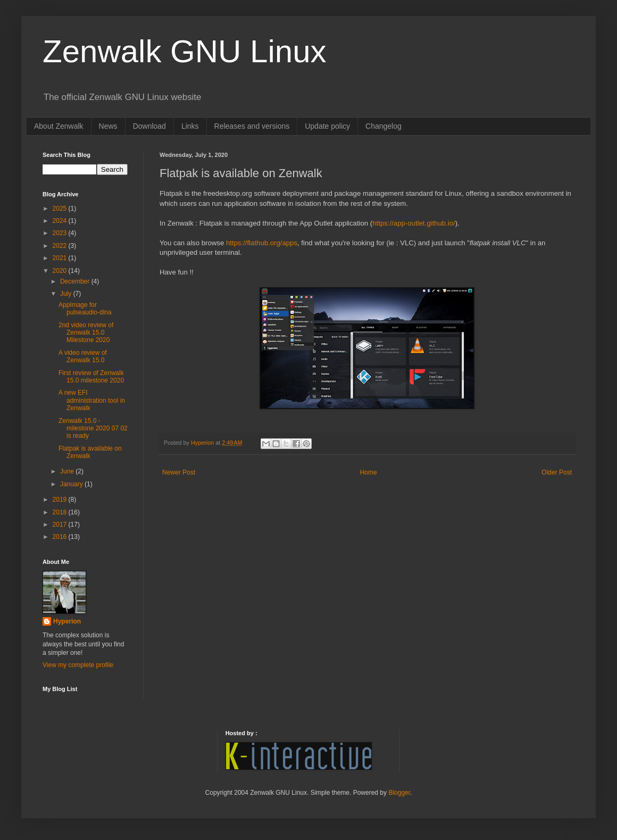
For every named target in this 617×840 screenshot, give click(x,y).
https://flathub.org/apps (262, 243)
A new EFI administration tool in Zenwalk (92, 400)
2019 (61, 500)
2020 (61, 271)
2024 (61, 221)
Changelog (383, 126)
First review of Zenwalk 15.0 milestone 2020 (91, 377)
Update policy (327, 126)
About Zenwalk (59, 126)
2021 (61, 258)
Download (149, 126)
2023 (61, 233)
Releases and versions (252, 126)
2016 (61, 537)
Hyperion (67, 621)
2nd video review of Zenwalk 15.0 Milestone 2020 (86, 333)
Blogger (399, 793)
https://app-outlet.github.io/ (414, 223)
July (67, 294)
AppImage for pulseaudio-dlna (85, 309)
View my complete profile (78, 665)
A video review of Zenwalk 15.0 (83, 356)
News (108, 126)
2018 (61, 512)
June (68, 471)
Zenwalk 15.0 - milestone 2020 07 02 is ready (93, 429)
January (72, 484)
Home (369, 472)
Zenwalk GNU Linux (185, 51)
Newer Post (179, 472)
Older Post (557, 472)
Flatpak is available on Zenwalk (90, 452)
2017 (61, 525)
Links (190, 126)
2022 (61, 246)
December (76, 281)
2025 (61, 209)
